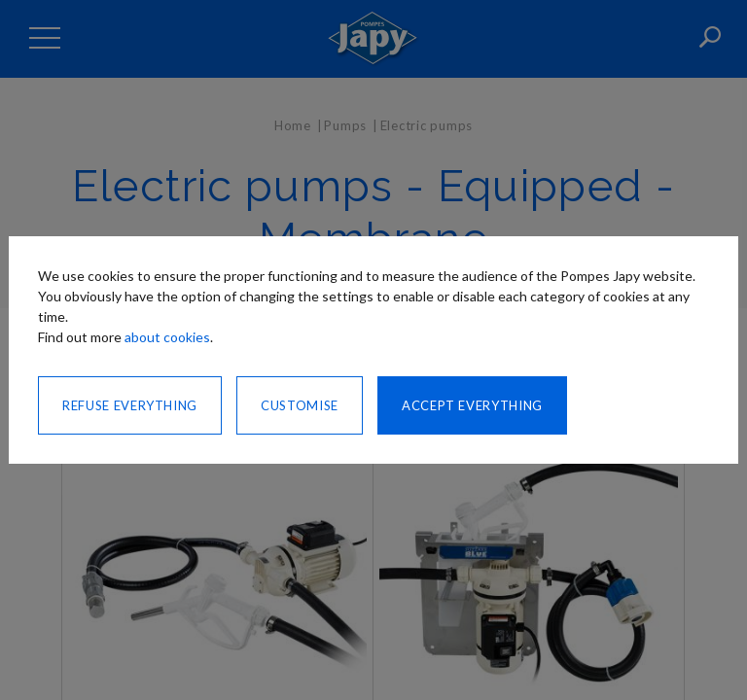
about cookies (167, 337)
